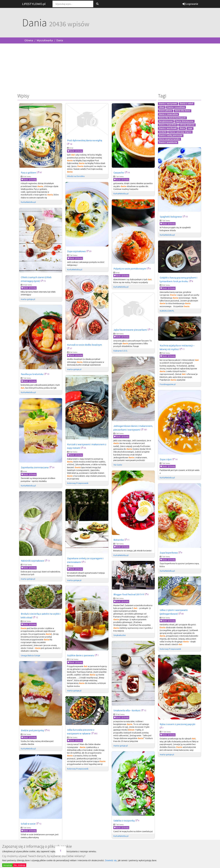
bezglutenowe (166, 121)
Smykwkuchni (120, 635)
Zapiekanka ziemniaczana (35, 467)
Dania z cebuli (187, 104)
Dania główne (166, 111)
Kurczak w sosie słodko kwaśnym (85, 345)
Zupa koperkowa (169, 553)
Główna (29, 40)
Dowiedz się (111, 860)
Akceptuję (7, 865)
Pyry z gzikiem (28, 173)
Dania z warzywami (168, 104)
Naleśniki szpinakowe (32, 561)
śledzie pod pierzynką (32, 730)
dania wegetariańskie (169, 139)
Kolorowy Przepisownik (78, 483)
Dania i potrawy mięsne (180, 132)
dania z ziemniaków (168, 114)
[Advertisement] (110, 68)
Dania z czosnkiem (176, 107)
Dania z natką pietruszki (171, 135)
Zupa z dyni (166, 459)
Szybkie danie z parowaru (81, 655)
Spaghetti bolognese (171, 217)
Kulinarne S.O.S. (121, 351)
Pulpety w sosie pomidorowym (130, 269)
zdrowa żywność (187, 125)
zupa (190, 128)
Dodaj (32, 180)
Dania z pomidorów (168, 143)
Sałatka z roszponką (124, 821)
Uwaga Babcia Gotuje (30, 655)
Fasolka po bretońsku (32, 374)
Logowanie (190, 4)
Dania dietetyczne (184, 121)
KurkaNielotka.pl (28, 202)
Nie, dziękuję (19, 865)
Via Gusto (118, 465)
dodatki (163, 132)
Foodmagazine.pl (168, 384)
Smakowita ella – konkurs (127, 710)
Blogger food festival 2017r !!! (129, 594)
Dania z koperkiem (168, 125)
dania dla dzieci (183, 111)
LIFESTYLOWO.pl (34, 4)
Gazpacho (119, 173)
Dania (60, 40)
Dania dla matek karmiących (172, 118)
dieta (182, 128)
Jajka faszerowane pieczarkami (130, 330)
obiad (162, 107)
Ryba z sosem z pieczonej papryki (178, 724)
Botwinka (119, 540)
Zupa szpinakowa (76, 251)
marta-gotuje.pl (28, 299)
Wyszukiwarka (45, 40)
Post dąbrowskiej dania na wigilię (85, 140)
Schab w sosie (28, 824)
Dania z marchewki (168, 128)
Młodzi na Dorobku (76, 176)
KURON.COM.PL (167, 311)
